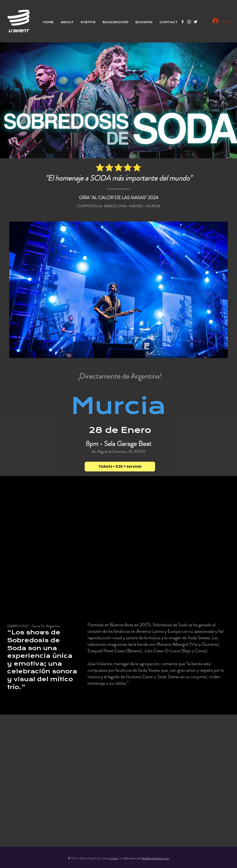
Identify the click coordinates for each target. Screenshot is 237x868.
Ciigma (114, 858)
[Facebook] (183, 22)
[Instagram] (189, 22)
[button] (88, 22)
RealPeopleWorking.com (155, 858)
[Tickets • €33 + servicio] (120, 467)
